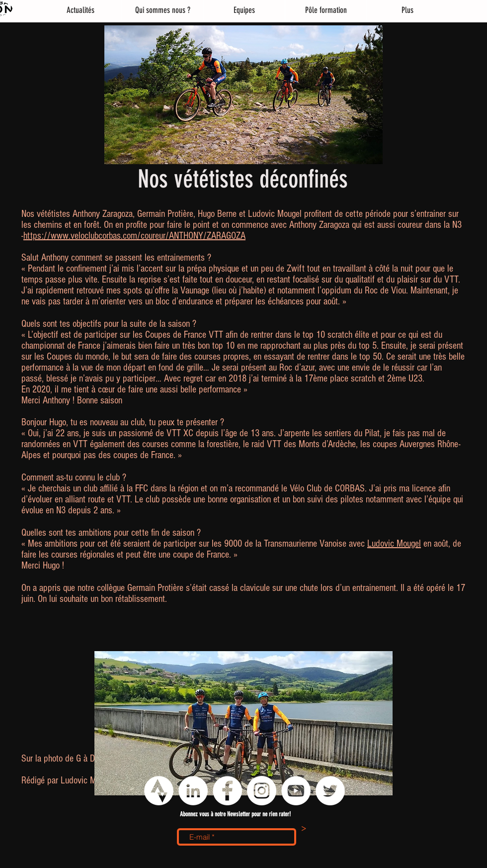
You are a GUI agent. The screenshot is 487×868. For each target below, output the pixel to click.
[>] (304, 829)
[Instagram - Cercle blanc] (262, 791)
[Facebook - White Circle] (227, 791)
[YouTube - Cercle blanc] (296, 791)
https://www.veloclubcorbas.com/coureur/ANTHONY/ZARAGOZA (134, 236)
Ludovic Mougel (394, 544)
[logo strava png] (159, 791)
